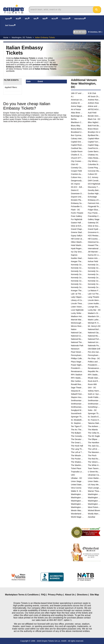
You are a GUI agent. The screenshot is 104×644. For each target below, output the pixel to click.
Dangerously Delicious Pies (77, 181)
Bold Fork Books (94, 126)
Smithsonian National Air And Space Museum (77, 404)
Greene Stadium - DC (77, 232)
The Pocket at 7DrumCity (77, 459)
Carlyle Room (77, 151)
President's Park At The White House (77, 368)
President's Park (94, 365)
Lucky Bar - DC (94, 310)
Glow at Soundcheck (94, 226)
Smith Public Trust (94, 397)
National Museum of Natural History (77, 339)
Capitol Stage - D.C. (94, 145)
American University (77, 100)
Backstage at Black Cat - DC (77, 116)
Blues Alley (76, 126)
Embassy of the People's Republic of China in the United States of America (94, 200)
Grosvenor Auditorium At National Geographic (94, 232)
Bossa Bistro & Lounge (77, 129)
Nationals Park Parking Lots (94, 346)
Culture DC (93, 174)
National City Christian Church (94, 333)
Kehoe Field (93, 261)
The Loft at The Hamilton (77, 452)
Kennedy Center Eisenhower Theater (77, 268)
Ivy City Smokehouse (77, 252)
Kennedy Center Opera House (94, 271)
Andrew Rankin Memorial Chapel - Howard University (94, 100)
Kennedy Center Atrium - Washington (77, 265)
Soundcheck (76, 413)
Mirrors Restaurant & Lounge (77, 326)
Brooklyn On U (94, 132)
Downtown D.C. (77, 194)
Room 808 (92, 384)
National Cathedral (77, 333)
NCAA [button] (55, 19)
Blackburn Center (77, 122)
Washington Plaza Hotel (77, 507)
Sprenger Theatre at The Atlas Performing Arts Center (77, 417)
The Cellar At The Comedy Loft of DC (94, 433)
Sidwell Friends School (77, 394)
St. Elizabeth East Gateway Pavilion (77, 420)
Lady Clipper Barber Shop (77, 297)
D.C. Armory (93, 177)
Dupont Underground (77, 197)
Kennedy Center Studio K (77, 281)
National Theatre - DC (77, 342)
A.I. (72, 96)
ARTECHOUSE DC (94, 109)
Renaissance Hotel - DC (94, 368)
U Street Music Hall (94, 472)
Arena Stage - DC (77, 106)
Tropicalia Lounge (77, 472)
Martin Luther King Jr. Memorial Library (94, 320)
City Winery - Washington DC (94, 161)
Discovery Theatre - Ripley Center (94, 187)
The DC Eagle (94, 436)
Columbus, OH (95, 32)
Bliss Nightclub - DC (94, 122)
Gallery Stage (94, 219)
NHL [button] (36, 19)
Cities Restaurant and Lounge (94, 158)
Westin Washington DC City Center (77, 510)
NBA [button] (45, 19)
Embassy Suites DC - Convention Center (77, 203)
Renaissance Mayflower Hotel (77, 371)
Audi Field (92, 113)
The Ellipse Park (94, 439)
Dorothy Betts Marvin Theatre (94, 190)
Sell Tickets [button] (10, 25)
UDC (73, 475)
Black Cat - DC (94, 119)
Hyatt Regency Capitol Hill (77, 248)
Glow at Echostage (77, 226)
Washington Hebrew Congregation (94, 498)
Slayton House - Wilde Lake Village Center (77, 397)
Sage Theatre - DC (77, 388)
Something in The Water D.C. (94, 407)
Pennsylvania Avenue (94, 355)
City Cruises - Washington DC (77, 161)
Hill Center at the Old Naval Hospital (77, 239)
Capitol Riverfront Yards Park (77, 145)
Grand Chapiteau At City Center (77, 229)
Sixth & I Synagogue (94, 394)
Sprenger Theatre (94, 413)
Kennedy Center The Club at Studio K (94, 284)
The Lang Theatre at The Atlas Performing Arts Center (77, 449)
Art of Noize (76, 109)
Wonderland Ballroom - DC (77, 514)
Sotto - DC (92, 410)
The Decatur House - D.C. (77, 439)
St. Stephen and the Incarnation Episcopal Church (77, 423)
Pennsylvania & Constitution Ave (77, 355)
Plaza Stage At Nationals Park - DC (77, 362)
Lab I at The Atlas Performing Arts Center (77, 294)
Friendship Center (94, 216)
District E (75, 190)
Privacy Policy (55, 595)
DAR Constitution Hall (94, 181)
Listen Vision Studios (77, 307)
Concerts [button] (66, 19)
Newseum (75, 349)
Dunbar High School (94, 194)
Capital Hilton (94, 139)
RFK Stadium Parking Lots (77, 378)
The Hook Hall (77, 446)
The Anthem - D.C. (94, 426)
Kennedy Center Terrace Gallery (94, 281)
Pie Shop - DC (94, 358)
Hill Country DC (94, 239)
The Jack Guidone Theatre (94, 446)
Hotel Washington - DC (77, 245)
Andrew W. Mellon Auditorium (77, 103)
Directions (82, 595)
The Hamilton (94, 443)
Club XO (75, 164)
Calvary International (77, 139)
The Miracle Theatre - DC (77, 455)
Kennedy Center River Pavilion (94, 274)
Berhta (74, 119)
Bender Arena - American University (94, 116)
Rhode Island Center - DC (94, 378)
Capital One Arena (77, 142)
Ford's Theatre (77, 213)
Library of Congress (77, 300)
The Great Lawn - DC (77, 443)
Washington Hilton (77, 501)
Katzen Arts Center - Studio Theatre (94, 258)
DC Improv (75, 184)
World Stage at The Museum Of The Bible (77, 517)
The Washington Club (77, 465)
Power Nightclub (77, 365)
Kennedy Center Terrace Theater (77, 284)
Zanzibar (92, 517)
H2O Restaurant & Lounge (94, 236)
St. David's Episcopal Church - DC (94, 417)
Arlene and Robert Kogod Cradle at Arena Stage (94, 106)
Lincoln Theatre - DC (77, 303)
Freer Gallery (77, 216)
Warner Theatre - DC (94, 491)
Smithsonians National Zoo (77, 407)
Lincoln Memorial (94, 300)
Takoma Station (94, 423)
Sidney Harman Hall (94, 391)
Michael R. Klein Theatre (94, 323)
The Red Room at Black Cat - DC (94, 459)
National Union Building (94, 342)
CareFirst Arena (94, 148)
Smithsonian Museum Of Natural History (94, 400)
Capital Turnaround (94, 142)
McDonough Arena (77, 323)
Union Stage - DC (77, 481)
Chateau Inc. (93, 155)
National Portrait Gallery (94, 339)
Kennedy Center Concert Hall (94, 265)
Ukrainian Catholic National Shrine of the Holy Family (94, 475)
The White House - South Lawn (94, 465)
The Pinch (92, 455)
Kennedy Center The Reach (77, 287)
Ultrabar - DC (77, 478)
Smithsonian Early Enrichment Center (77, 400)
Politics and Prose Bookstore (94, 362)
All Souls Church (94, 96)
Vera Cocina (76, 488)
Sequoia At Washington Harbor (77, 391)
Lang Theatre (94, 297)
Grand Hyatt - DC (94, 229)
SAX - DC (92, 388)
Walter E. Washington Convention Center (77, 491)
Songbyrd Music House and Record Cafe (77, 410)
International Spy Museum (94, 248)
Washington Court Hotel (94, 494)
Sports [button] (8, 19)
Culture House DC (77, 177)
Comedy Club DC (77, 168)
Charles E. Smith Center (77, 155)
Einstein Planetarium (77, 200)
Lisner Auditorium (94, 303)
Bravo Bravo (93, 129)
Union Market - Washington (94, 478)
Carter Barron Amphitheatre (94, 151)
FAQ (43, 595)
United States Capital (77, 485)
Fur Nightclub (77, 219)
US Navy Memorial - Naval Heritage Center (94, 485)
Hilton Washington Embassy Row (77, 242)
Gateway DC (93, 223)
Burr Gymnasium (77, 135)
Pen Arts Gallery (94, 352)
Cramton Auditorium (77, 174)
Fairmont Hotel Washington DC (94, 203)
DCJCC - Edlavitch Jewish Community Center (77, 187)
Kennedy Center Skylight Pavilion (77, 278)
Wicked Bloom (94, 510)
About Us (70, 595)
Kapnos (74, 255)
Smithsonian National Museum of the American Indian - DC (94, 404)
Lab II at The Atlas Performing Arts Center (94, 294)
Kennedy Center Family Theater (94, 268)
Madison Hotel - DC (77, 316)
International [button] (80, 19)
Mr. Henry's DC (94, 326)
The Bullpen (76, 433)
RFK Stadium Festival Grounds (94, 375)
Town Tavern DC (94, 468)
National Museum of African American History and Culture (94, 336)
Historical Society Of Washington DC (94, 242)
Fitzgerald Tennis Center (94, 206)
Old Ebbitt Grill (94, 349)
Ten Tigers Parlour (77, 426)
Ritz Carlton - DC (77, 381)
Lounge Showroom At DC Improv (94, 307)
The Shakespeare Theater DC (77, 462)
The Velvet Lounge (94, 462)
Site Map (95, 595)
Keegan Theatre (77, 261)
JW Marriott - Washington (94, 252)
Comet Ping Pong (94, 168)
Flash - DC (75, 210)
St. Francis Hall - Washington (94, 420)
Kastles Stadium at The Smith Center (77, 258)
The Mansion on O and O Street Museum (94, 452)
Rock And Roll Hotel (94, 381)
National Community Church (77, 336)
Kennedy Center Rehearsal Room (77, 274)
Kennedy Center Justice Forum (77, 271)
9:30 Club (92, 93)
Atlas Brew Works (77, 113)
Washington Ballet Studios (77, 494)
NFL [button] (27, 19)
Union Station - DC (94, 481)
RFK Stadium (77, 375)
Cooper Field (76, 171)
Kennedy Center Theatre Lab (94, 287)
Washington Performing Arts (94, 504)
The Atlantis (93, 430)
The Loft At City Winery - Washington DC (94, 449)
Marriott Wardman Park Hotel (77, 320)
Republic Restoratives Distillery (94, 371)
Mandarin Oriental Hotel (94, 316)
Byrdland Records (94, 135)
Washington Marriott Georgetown (94, 501)
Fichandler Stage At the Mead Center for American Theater (77, 206)
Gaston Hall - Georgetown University (77, 223)
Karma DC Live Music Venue (94, 255)
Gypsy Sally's (77, 236)
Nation (74, 329)
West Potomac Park (94, 507)
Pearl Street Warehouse (77, 352)
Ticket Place (76, 468)
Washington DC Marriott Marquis (77, 498)
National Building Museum (94, 329)
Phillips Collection (77, 358)
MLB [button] (18, 19)
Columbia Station (94, 164)
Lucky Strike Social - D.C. (77, 313)
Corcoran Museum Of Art (94, 171)
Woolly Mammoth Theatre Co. (94, 514)
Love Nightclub (77, 310)
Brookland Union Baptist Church (77, 132)
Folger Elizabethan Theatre (94, 210)
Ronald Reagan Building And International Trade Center (77, 384)
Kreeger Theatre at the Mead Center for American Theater (77, 291)
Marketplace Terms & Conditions (22, 595)
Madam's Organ (94, 313)
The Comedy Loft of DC (77, 436)
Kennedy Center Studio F (94, 278)
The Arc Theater (77, 430)
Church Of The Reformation (77, 158)
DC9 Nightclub (94, 184)
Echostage (92, 197)
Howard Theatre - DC (94, 245)
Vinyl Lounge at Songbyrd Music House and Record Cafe (94, 488)
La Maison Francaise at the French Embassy (94, 291)
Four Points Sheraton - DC (94, 213)
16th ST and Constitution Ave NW (77, 93)
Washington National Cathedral (77, 504)
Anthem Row (93, 103)
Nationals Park (77, 346)
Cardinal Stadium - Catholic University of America (77, 148)
